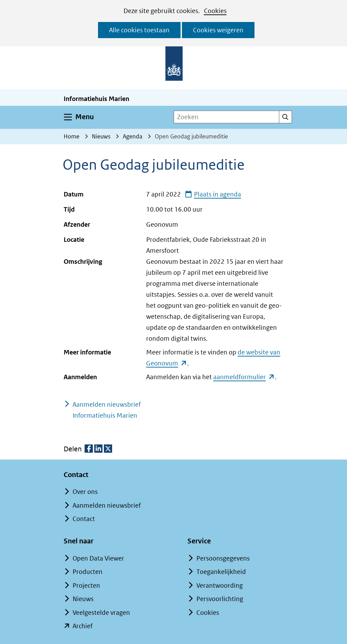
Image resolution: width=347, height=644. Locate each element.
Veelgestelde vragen (101, 613)
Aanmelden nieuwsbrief (107, 505)
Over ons (85, 492)
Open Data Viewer (98, 558)
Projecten (86, 585)
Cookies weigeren (218, 30)
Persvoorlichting (220, 599)
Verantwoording (220, 585)
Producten (88, 572)
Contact (84, 519)
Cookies (215, 11)
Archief (83, 626)
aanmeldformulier (244, 377)
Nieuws (83, 599)
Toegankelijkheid (221, 572)
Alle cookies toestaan (139, 30)
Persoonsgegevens (223, 558)
